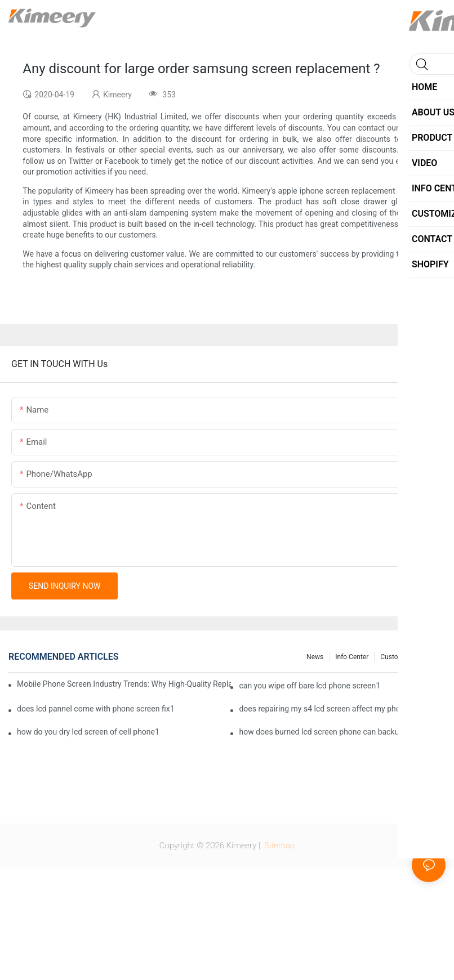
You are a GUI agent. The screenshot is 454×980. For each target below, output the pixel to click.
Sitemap (279, 845)
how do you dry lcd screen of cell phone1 (88, 732)
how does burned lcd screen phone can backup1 (323, 732)
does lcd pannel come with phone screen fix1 (96, 709)
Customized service (410, 657)
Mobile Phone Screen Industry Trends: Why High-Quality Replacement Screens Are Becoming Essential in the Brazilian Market (124, 684)
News (315, 657)
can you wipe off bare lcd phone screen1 (310, 686)
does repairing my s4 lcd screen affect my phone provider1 (341, 709)
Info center (352, 657)
